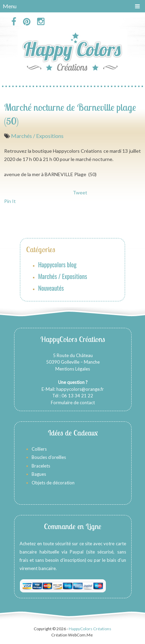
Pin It (10, 201)
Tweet (80, 192)
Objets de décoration (53, 483)
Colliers (39, 449)
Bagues (39, 474)
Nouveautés (51, 288)
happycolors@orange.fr (80, 389)
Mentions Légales (73, 369)
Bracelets (41, 466)
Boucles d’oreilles (49, 457)
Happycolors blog (57, 265)
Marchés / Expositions (37, 136)
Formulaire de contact (73, 402)
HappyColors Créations (90, 629)
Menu (10, 6)
